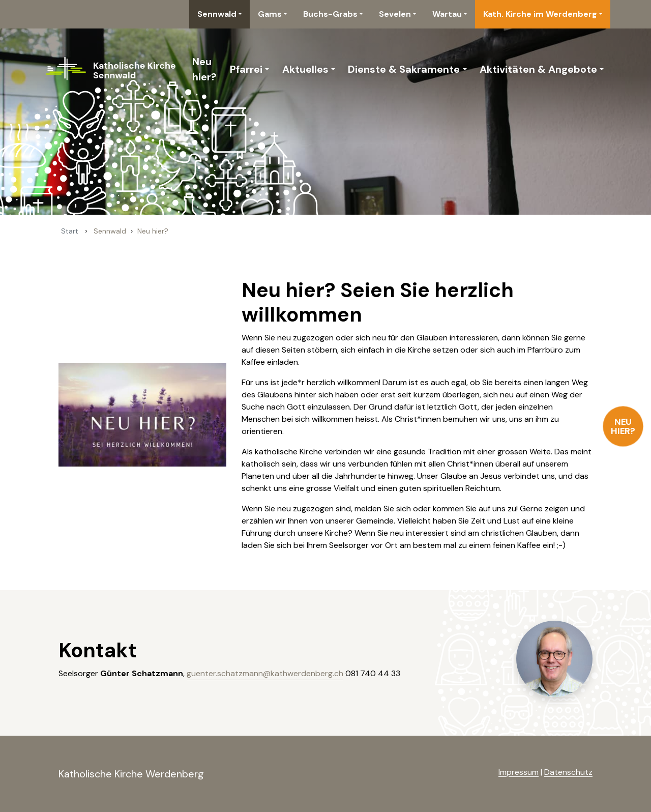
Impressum (519, 772)
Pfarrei (246, 69)
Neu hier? (623, 426)
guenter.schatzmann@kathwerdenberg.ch (265, 673)
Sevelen (395, 14)
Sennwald (217, 14)
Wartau (447, 14)
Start (70, 231)
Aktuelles (305, 69)
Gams (270, 14)
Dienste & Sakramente (404, 69)
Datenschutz (568, 772)
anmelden (482, 773)
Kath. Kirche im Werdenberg (540, 14)
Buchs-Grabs (330, 14)
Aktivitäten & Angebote (538, 69)
